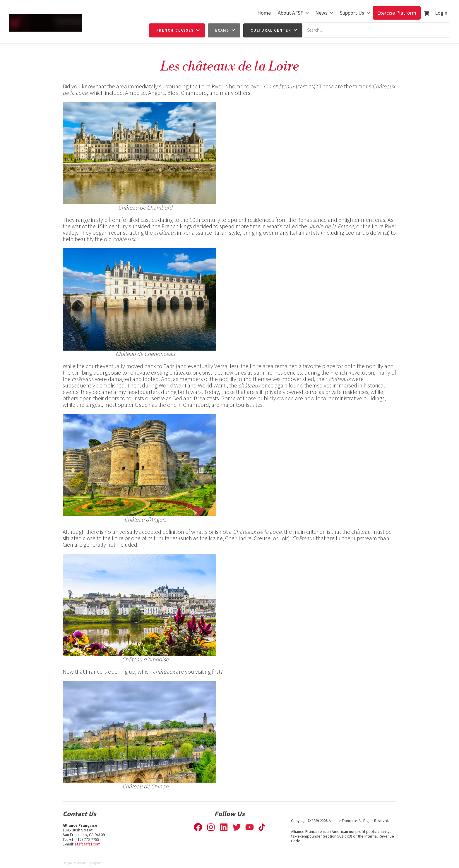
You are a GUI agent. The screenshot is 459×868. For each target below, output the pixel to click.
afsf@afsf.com (88, 844)
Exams (222, 30)
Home (264, 13)
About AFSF (290, 13)
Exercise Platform (397, 13)
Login (441, 13)
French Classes (175, 30)
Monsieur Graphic (89, 863)
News (321, 13)
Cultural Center (271, 30)
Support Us (352, 13)
